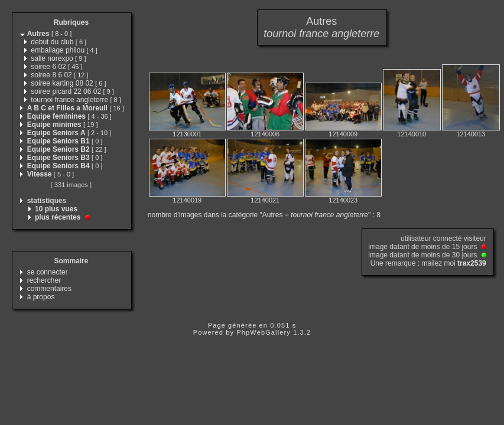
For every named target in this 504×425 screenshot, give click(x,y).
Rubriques (71, 22)
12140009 (343, 134)
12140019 (187, 200)
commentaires (49, 289)
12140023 (343, 200)
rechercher (44, 280)
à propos (41, 297)
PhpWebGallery (264, 332)
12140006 (265, 134)
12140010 (412, 134)
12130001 (187, 134)
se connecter (48, 272)
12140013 (471, 134)
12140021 (265, 200)
